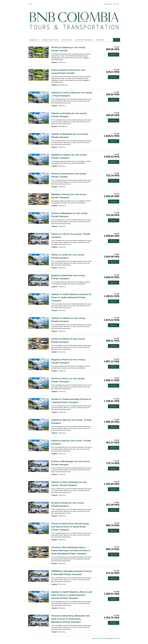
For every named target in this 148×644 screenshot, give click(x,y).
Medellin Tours (100, 40)
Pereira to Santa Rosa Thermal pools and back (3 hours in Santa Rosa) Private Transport (70, 527)
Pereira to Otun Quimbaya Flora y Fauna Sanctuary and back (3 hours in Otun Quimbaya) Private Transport (71, 550)
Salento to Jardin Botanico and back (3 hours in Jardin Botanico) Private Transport (71, 297)
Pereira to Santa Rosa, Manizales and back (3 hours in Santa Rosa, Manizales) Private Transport (70, 619)
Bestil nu (114, 55)
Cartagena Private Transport (50, 40)
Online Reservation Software (99, 638)
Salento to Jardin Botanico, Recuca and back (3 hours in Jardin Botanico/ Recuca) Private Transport (72, 595)
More (116, 40)
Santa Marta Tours (67, 40)
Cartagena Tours (34, 40)
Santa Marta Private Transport (84, 40)
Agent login (117, 638)
